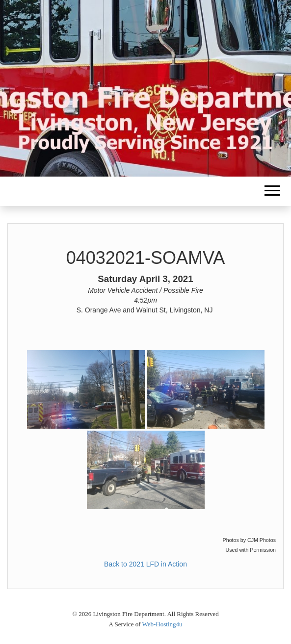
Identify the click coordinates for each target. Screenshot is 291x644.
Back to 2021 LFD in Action (145, 564)
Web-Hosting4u (162, 624)
